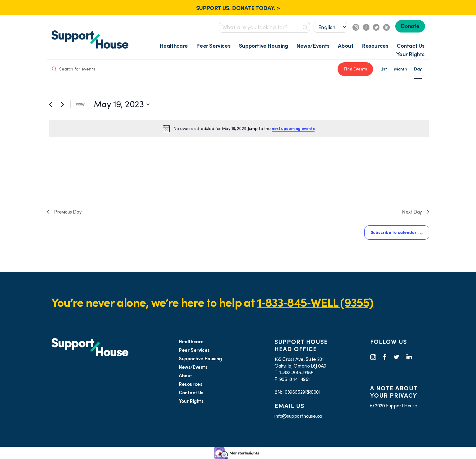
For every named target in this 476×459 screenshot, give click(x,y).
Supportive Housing (263, 46)
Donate (410, 26)
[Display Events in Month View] (400, 69)
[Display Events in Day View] (418, 69)
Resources (375, 46)
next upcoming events (293, 128)
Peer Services (213, 46)
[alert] (239, 128)
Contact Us (411, 46)
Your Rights (410, 54)
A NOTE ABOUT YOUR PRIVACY (394, 392)
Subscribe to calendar (394, 232)
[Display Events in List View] (384, 69)
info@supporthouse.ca (298, 416)
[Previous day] (50, 104)
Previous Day (64, 212)
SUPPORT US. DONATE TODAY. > (238, 8)
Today (80, 104)
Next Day (416, 212)
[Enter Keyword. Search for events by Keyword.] (192, 69)
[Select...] (330, 27)
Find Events (355, 69)
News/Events (313, 46)
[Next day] (62, 104)
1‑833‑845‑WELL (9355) (315, 302)
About (346, 46)
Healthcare (174, 46)
